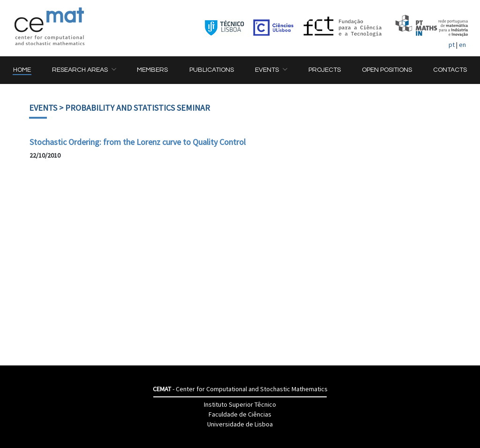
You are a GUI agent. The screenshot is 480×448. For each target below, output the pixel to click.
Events (43, 108)
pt (452, 45)
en (462, 45)
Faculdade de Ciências (240, 414)
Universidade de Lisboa (240, 424)
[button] (84, 70)
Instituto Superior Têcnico (240, 404)
